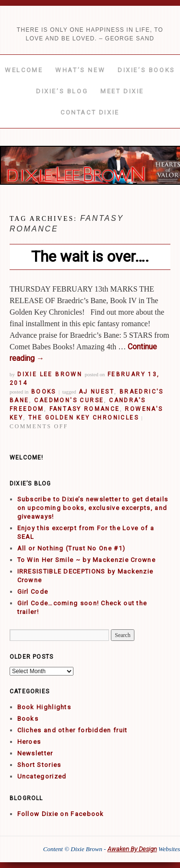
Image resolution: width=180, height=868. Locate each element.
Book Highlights (44, 707)
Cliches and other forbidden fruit (72, 730)
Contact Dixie (90, 112)
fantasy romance (85, 409)
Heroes (29, 742)
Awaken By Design (132, 849)
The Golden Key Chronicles (84, 418)
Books (44, 392)
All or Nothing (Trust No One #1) (72, 548)
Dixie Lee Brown (50, 374)
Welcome (24, 70)
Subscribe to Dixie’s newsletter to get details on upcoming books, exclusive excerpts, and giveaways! (93, 508)
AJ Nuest (96, 392)
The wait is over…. (90, 256)
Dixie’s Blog (62, 91)
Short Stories (39, 765)
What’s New (80, 70)
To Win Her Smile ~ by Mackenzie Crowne (86, 560)
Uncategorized (42, 776)
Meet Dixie (122, 91)
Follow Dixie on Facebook (61, 814)
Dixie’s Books (146, 70)
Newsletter (35, 753)
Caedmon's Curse (69, 400)
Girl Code (33, 592)
